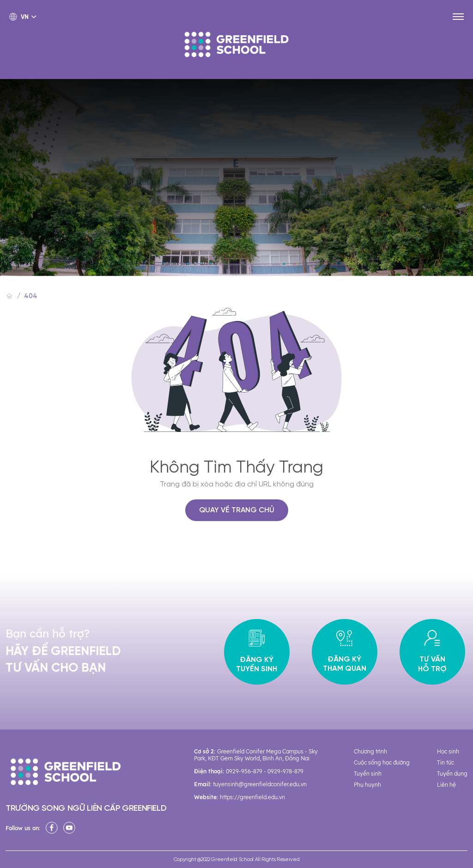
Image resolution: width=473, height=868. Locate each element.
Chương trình (370, 751)
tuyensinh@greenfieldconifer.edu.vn (260, 784)
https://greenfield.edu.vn (252, 797)
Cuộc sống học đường (382, 762)
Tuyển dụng (452, 774)
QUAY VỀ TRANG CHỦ (237, 510)
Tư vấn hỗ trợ (432, 652)
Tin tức (446, 762)
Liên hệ (446, 785)
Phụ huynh (367, 785)
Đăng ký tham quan (345, 652)
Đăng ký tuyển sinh (257, 652)
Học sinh (448, 751)
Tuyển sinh (368, 774)
